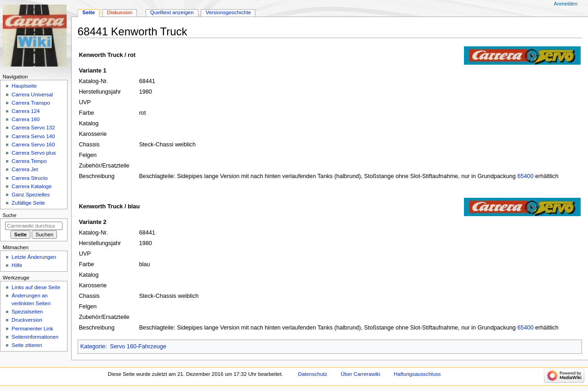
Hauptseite (24, 86)
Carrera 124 (25, 111)
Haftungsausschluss (417, 374)
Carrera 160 (25, 119)
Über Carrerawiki (361, 374)
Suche (10, 215)
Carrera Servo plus (34, 153)
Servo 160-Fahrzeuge (138, 346)
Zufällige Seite (28, 203)
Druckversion (27, 320)
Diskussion (120, 12)
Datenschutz (313, 374)
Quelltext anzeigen (172, 12)
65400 (525, 176)
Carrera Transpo (31, 103)
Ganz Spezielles (31, 195)
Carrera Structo (29, 178)
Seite (88, 12)
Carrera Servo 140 (33, 136)
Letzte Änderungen (34, 257)
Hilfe (17, 265)
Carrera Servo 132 (33, 128)
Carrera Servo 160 (33, 145)
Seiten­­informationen (35, 337)
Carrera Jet (25, 169)
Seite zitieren (27, 345)
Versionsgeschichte (229, 12)
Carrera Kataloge (31, 186)
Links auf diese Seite (36, 287)
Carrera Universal (32, 95)
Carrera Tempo (29, 161)
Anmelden (566, 4)
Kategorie (93, 346)
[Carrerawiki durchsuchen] (34, 226)
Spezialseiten (27, 312)
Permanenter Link (32, 329)
